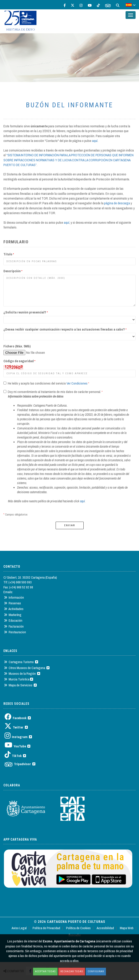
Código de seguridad (19, 361)
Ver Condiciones (77, 383)
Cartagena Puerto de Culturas (76, 922)
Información (14, 597)
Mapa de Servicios (20, 685)
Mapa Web (127, 928)
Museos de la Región (22, 673)
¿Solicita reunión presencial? (26, 312)
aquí (95, 141)
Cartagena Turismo (21, 662)
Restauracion (15, 632)
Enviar (70, 525)
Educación (13, 620)
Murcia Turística (18, 679)
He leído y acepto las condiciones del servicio (36, 383)
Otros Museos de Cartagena (27, 668)
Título (9, 254)
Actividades (14, 609)
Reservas (12, 603)
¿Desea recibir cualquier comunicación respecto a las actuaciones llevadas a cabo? (65, 329)
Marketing (13, 615)
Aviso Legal (19, 928)
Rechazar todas (72, 971)
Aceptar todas (45, 971)
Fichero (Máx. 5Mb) (17, 346)
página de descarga (117, 203)
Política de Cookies (78, 928)
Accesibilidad (105, 928)
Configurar (96, 971)
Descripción (13, 271)
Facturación (14, 626)
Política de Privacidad (46, 928)
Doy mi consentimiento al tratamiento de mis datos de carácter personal (54, 392)
